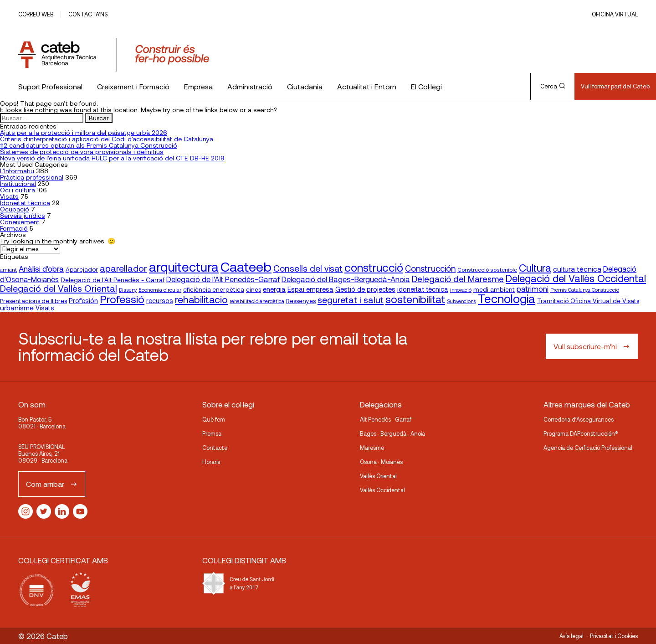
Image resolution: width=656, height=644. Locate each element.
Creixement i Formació (133, 86)
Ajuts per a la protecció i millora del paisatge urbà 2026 (84, 132)
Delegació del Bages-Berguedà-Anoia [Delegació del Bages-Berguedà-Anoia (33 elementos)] (346, 279)
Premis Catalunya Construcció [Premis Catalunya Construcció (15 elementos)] (585, 290)
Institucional (18, 183)
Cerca (553, 86)
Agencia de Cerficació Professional (588, 448)
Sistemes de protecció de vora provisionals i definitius (82, 152)
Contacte (215, 448)
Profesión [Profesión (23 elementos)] (83, 301)
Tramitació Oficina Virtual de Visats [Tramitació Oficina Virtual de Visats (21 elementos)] (588, 301)
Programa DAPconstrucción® (581, 433)
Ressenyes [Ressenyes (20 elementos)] (301, 301)
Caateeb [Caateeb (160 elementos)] (246, 266)
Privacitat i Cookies (614, 636)
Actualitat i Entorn (367, 86)
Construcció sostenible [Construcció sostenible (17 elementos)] (487, 269)
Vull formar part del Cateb (615, 86)
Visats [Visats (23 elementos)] (45, 308)
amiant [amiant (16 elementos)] (8, 269)
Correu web (36, 14)
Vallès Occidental (382, 490)
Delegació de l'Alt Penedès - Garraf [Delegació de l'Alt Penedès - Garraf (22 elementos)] (113, 280)
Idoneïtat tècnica (25, 203)
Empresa (198, 86)
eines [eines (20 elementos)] (254, 289)
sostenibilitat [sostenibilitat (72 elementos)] (415, 299)
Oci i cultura (18, 190)
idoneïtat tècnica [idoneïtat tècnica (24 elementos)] (423, 289)
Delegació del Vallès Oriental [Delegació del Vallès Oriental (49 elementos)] (59, 288)
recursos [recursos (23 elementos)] (160, 301)
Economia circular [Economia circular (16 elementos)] (160, 289)
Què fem (214, 419)
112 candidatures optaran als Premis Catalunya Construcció (89, 145)
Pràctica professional (32, 177)
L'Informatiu (17, 171)
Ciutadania (305, 86)
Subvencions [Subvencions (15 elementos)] (461, 301)
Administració (250, 86)
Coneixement (20, 222)
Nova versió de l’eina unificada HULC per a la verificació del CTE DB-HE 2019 (112, 158)
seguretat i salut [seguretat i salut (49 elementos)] (351, 299)
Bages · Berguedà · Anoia (392, 433)
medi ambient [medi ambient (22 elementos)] (494, 289)
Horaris (211, 462)
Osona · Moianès (381, 462)
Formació (14, 228)
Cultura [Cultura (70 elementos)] (535, 268)
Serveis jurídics (23, 215)
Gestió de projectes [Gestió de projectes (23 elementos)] (365, 289)
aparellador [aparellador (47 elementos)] (123, 268)
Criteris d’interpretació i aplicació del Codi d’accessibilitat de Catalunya (107, 139)
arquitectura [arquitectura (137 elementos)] (184, 267)
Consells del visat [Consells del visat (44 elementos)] (308, 268)
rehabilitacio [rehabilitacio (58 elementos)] (201, 299)
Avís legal (571, 636)
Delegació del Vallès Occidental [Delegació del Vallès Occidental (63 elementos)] (576, 278)
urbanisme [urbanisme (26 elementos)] (17, 308)
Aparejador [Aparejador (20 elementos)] (82, 269)
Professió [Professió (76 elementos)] (122, 299)
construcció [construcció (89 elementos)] (374, 267)
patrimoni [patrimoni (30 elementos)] (533, 289)
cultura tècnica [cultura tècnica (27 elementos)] (577, 269)
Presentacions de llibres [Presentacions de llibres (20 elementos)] (33, 301)
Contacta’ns (88, 14)
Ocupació (15, 209)
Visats (9, 196)
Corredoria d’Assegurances (579, 419)
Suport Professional (50, 86)
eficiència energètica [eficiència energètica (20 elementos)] (214, 289)
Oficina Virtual (615, 14)
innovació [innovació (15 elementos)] (461, 290)
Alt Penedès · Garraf (386, 419)
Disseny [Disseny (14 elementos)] (128, 290)
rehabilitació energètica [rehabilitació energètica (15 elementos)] (257, 301)
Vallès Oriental (378, 476)
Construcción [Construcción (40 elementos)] (430, 268)
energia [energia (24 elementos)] (274, 289)
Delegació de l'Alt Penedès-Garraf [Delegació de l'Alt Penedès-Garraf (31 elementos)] (223, 279)
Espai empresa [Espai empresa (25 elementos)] (310, 289)
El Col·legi (426, 86)
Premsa (212, 433)
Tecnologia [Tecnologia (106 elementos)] (507, 298)
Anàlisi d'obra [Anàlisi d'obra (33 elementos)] (41, 268)
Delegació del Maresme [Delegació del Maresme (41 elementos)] (458, 279)
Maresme (372, 448)
